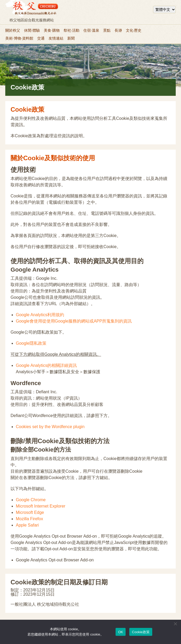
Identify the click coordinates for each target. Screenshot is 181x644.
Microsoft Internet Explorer (41, 506)
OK (121, 632)
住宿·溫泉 (91, 30)
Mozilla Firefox (29, 519)
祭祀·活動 (72, 30)
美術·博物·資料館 (19, 38)
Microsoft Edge (30, 512)
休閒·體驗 (32, 30)
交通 (41, 38)
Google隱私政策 (31, 343)
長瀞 (118, 30)
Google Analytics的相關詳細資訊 (46, 365)
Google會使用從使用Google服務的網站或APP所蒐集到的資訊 (74, 321)
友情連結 (56, 38)
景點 (107, 30)
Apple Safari (27, 525)
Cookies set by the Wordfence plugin (50, 427)
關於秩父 (13, 30)
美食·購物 (52, 30)
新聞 (71, 38)
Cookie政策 (141, 632)
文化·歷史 (134, 30)
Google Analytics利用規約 (40, 315)
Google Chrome (31, 500)
